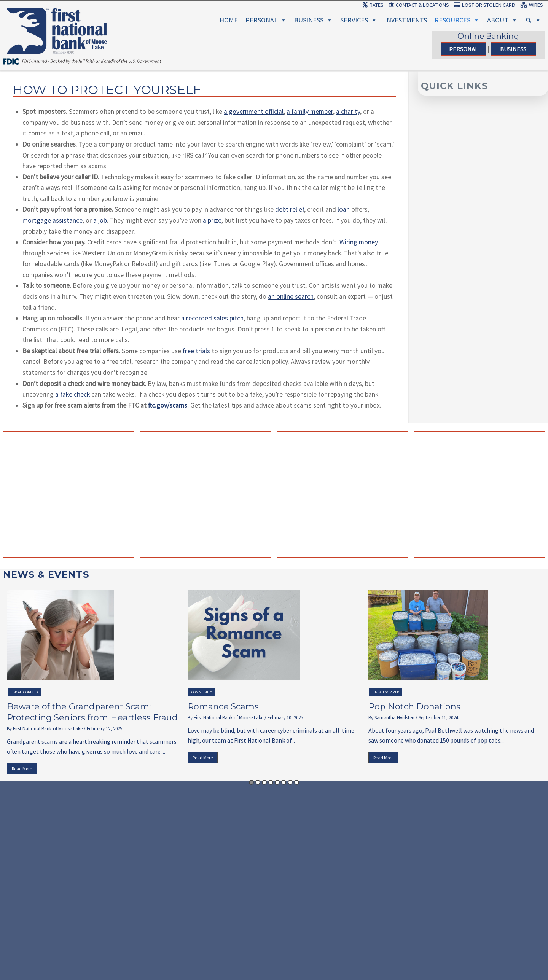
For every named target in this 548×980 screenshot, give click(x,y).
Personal (266, 20)
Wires (532, 5)
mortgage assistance (53, 220)
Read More (22, 769)
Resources (457, 20)
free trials (196, 351)
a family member (310, 112)
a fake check (72, 394)
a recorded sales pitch (212, 318)
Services (359, 20)
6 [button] (284, 782)
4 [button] (271, 782)
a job (100, 220)
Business (313, 20)
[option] (93, 684)
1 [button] (251, 782)
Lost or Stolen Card (485, 5)
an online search (291, 296)
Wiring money (359, 242)
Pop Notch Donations (414, 707)
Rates (373, 5)
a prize (212, 220)
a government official (254, 112)
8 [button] (297, 782)
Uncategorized (24, 692)
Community (202, 692)
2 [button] (258, 782)
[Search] (533, 20)
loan (344, 209)
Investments (406, 20)
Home (229, 20)
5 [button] (277, 782)
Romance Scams (223, 707)
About (502, 20)
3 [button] (264, 782)
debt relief (290, 209)
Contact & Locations (419, 5)
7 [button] (290, 782)
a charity (348, 112)
